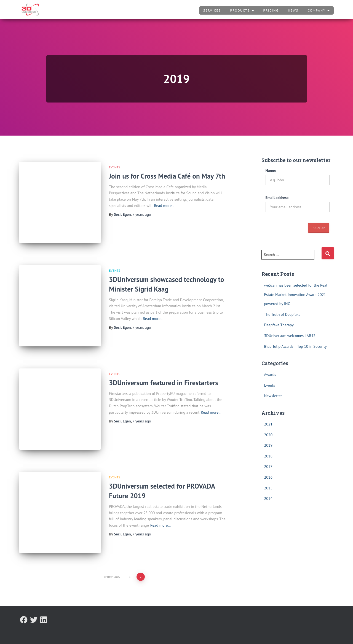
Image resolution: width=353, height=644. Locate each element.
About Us (31, 631)
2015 (268, 488)
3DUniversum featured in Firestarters (164, 375)
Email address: (278, 198)
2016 (268, 477)
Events (115, 167)
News (293, 10)
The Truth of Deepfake (282, 314)
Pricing (271, 10)
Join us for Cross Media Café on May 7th (167, 176)
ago (142, 214)
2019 (268, 445)
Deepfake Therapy (279, 325)
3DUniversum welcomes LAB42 (290, 336)
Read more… (164, 206)
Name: (271, 171)
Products (242, 10)
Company (319, 10)
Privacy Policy (59, 631)
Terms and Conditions (98, 631)
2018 (268, 456)
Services (212, 10)
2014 (268, 499)
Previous (113, 562)
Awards (270, 374)
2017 (268, 467)
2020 (268, 435)
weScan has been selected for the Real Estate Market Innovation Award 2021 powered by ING (296, 294)
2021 (268, 424)
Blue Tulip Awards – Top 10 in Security (295, 346)
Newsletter (273, 396)
